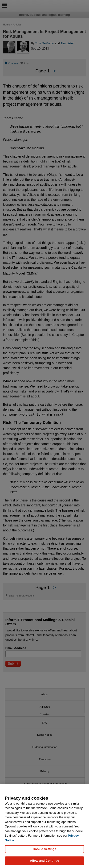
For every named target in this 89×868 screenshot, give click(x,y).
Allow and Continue (44, 861)
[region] (44, 826)
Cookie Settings (44, 849)
